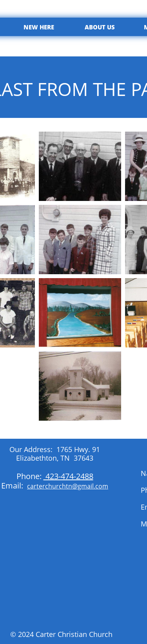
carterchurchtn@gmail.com (68, 486)
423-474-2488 (68, 476)
